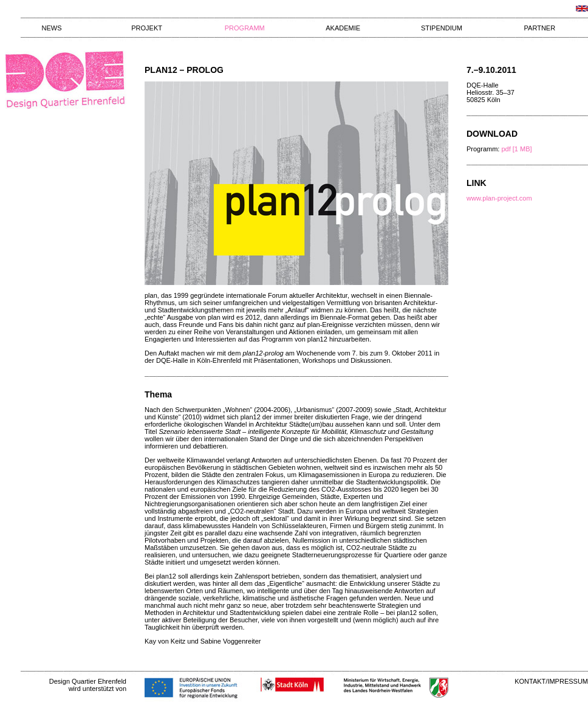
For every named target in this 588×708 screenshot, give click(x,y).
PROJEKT (147, 28)
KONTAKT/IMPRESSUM (551, 681)
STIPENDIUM (442, 28)
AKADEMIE (343, 28)
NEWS (52, 28)
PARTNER (540, 28)
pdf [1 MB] (516, 149)
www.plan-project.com (499, 198)
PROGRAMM (245, 28)
